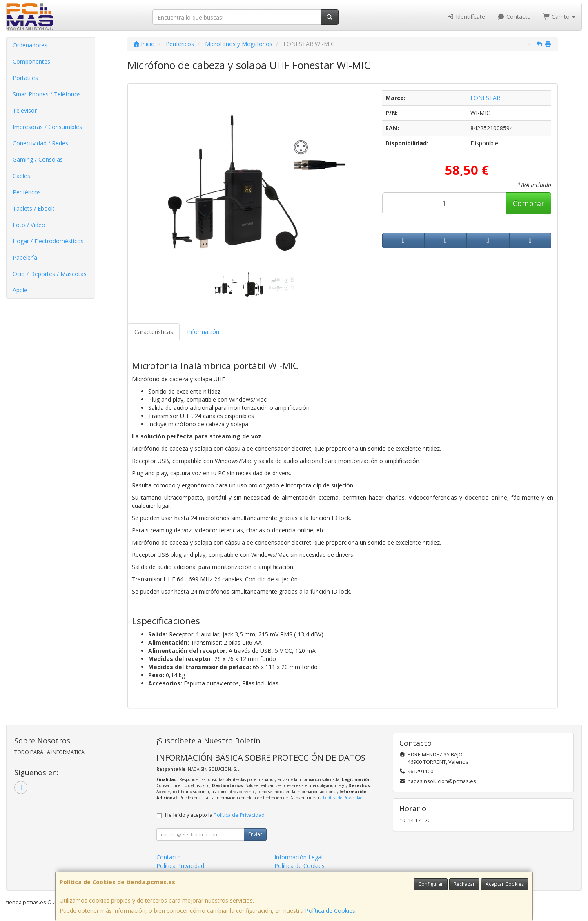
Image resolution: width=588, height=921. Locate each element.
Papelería (25, 257)
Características (154, 332)
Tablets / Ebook (33, 208)
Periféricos (27, 192)
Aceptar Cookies (505, 884)
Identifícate (466, 17)
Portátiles (25, 78)
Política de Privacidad (343, 798)
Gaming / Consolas (38, 159)
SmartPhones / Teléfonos (47, 94)
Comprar (529, 203)
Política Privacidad (180, 866)
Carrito (559, 17)
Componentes (31, 61)
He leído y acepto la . (215, 815)
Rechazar (464, 884)
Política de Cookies (330, 911)
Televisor (25, 110)
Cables (21, 176)
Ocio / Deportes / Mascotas (50, 274)
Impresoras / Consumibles (47, 127)
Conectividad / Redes (40, 143)
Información (203, 332)
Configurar (431, 884)
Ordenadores (30, 45)
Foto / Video (29, 225)
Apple (20, 290)
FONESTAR (485, 98)
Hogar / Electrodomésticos (48, 241)
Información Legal (298, 857)
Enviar (255, 834)
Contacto (514, 17)
